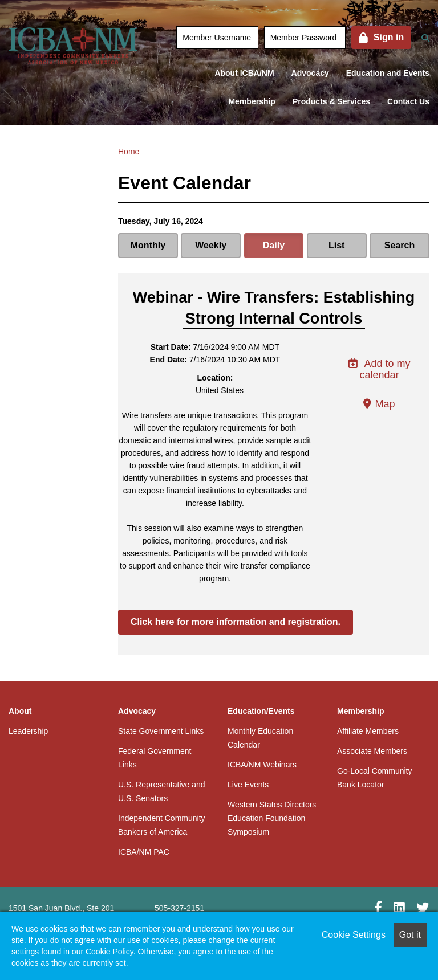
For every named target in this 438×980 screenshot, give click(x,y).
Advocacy (310, 73)
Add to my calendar (379, 369)
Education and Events (388, 73)
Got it (410, 935)
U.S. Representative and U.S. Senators (162, 791)
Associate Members (372, 751)
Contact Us (408, 101)
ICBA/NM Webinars (262, 765)
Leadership (28, 731)
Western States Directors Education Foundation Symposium (272, 818)
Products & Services (331, 101)
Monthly (148, 245)
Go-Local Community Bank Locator (375, 778)
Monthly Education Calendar (260, 738)
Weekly (211, 245)
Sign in (389, 37)
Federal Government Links (155, 758)
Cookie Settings (354, 935)
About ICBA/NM (244, 73)
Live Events (248, 785)
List (336, 245)
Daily (274, 245)
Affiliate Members (368, 731)
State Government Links (161, 731)
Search (400, 245)
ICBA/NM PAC (144, 852)
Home (129, 152)
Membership (252, 101)
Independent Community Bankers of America (162, 825)
